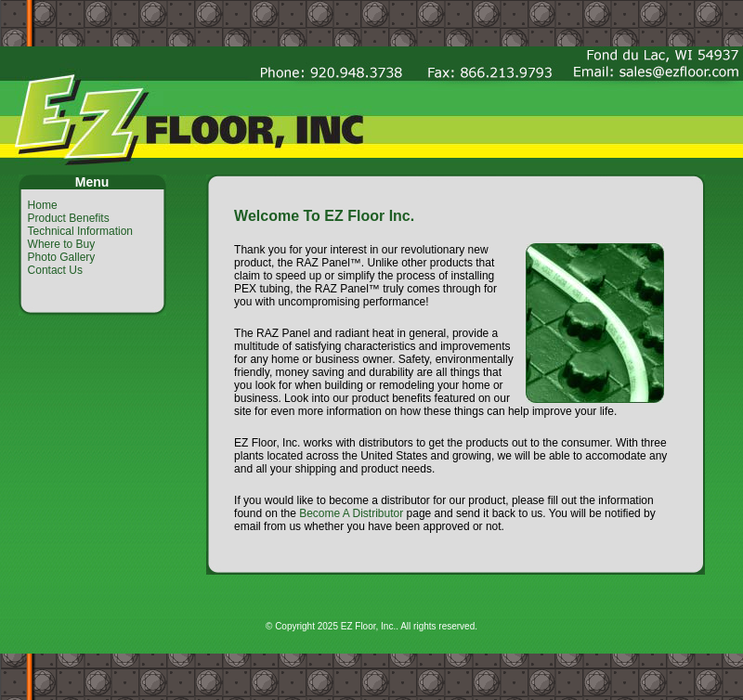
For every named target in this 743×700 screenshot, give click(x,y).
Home (43, 205)
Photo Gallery (62, 257)
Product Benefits (69, 218)
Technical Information (80, 231)
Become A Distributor (351, 513)
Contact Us (55, 270)
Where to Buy (62, 244)
